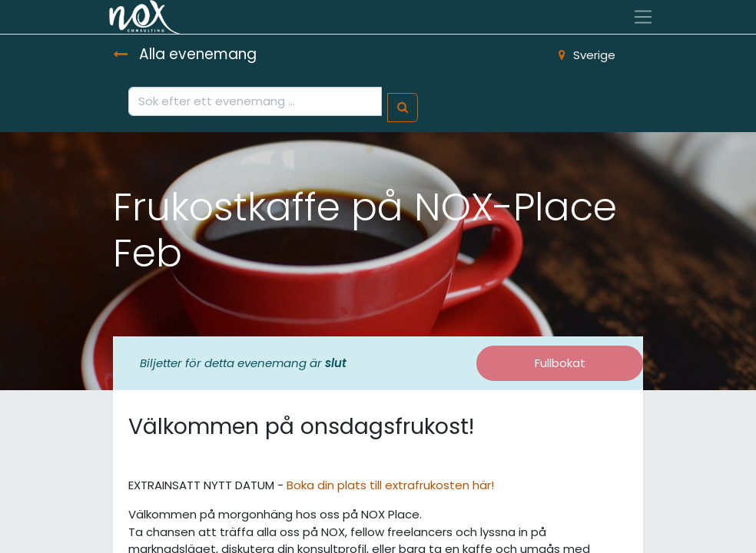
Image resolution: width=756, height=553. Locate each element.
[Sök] (403, 108)
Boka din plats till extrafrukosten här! (390, 485)
